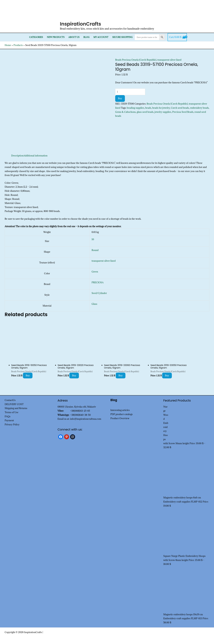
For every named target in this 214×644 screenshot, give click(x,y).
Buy (120, 98)
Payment (9, 420)
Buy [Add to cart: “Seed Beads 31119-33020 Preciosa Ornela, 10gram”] (74, 376)
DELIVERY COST (14, 404)
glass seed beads (145, 112)
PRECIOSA (98, 282)
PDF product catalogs (122, 414)
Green (95, 272)
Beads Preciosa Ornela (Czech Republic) (136, 60)
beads (148, 108)
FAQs (8, 416)
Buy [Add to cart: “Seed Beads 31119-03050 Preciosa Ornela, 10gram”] (167, 376)
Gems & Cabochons (125, 112)
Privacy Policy (12, 424)
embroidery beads (199, 108)
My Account (101, 37)
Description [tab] (17, 156)
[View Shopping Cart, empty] (177, 37)
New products (56, 37)
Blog (86, 37)
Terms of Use (11, 412)
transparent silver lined (169, 60)
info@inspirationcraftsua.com (86, 419)
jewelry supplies (163, 112)
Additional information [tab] (35, 156)
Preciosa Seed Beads (183, 112)
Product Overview (120, 418)
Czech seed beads (180, 108)
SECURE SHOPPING (122, 37)
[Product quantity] (130, 92)
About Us (74, 37)
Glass (94, 304)
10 (93, 239)
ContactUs (10, 400)
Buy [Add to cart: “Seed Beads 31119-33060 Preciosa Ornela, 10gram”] (121, 376)
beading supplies (135, 108)
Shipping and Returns (16, 408)
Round (95, 250)
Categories (36, 37)
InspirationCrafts (81, 24)
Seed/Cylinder (99, 293)
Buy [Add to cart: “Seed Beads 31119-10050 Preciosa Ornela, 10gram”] (28, 376)
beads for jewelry (161, 108)
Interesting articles (120, 410)
